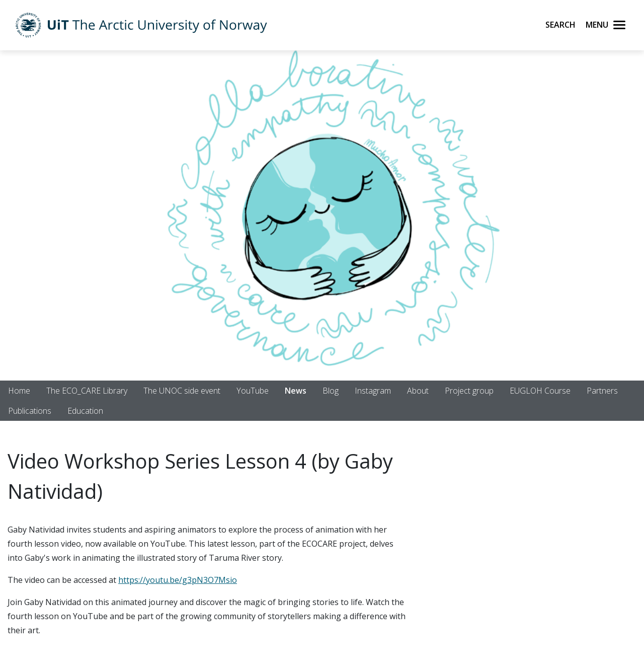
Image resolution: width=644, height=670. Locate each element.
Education (85, 411)
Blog (331, 391)
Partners (602, 391)
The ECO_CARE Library (87, 391)
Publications (30, 411)
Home (19, 391)
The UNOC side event (182, 391)
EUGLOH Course (540, 391)
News (296, 391)
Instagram (373, 391)
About (418, 391)
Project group (469, 391)
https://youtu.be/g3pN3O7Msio (178, 580)
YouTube (253, 391)
